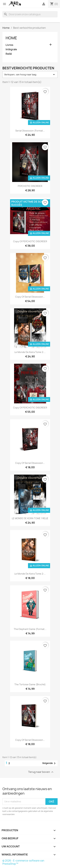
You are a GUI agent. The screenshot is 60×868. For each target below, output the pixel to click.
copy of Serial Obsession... (30, 297)
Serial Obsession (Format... (30, 131)
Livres (9, 45)
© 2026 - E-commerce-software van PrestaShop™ (23, 862)
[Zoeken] (30, 14)
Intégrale (11, 49)
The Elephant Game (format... (30, 629)
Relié (9, 54)
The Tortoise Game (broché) (30, 684)
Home (11, 38)
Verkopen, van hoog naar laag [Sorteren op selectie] (30, 75)
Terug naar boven (41, 772)
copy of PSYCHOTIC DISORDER (30, 241)
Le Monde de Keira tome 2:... (30, 352)
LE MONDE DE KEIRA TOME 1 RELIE (30, 518)
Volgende (49, 763)
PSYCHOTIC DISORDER (30, 186)
